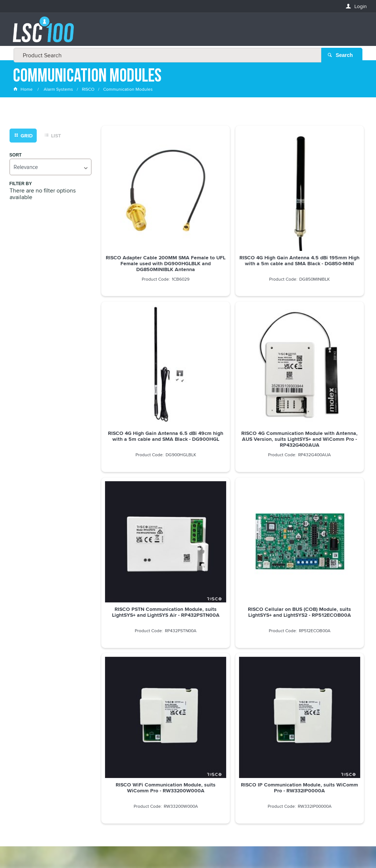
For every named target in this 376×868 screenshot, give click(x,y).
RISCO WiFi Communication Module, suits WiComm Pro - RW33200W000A (143, 485)
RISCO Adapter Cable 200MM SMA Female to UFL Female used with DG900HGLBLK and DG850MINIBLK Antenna (143, 222)
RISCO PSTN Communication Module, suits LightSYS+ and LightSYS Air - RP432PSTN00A (233, 352)
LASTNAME (26, 749)
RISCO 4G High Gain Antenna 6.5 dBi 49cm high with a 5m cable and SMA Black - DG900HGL (322, 222)
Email (20, 695)
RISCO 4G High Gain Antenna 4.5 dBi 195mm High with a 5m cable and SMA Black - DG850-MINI (233, 222)
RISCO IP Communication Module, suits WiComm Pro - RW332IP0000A (233, 485)
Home (23, 90)
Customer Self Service (185, 842)
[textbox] (186, 33)
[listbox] (50, 167)
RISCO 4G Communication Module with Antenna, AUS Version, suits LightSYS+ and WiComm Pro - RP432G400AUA (143, 355)
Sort (16, 156)
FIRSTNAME (26, 722)
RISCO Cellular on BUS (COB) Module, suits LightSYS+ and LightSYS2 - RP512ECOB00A (322, 352)
